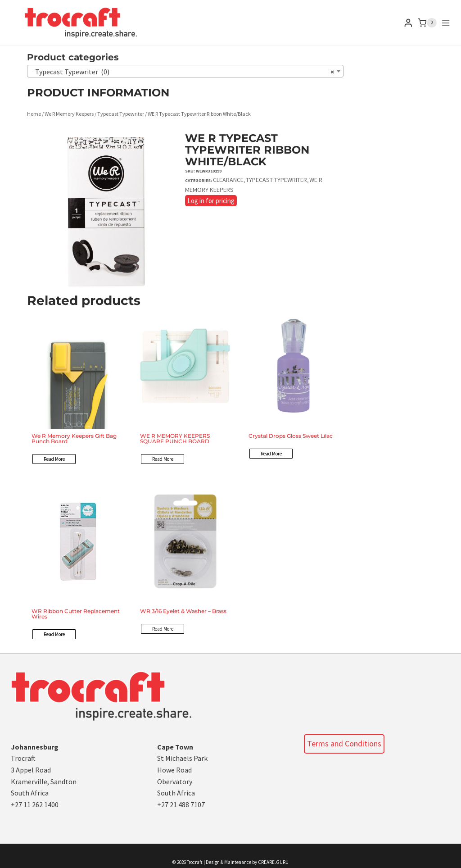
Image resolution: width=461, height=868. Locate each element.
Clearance (228, 180)
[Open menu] (446, 23)
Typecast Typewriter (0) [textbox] (183, 72)
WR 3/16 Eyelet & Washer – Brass (183, 611)
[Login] (408, 23)
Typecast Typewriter (121, 114)
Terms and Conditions (344, 743)
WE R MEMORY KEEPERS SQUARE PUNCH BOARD (175, 439)
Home (34, 114)
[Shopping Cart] (427, 23)
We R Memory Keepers (69, 114)
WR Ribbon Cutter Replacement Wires (76, 614)
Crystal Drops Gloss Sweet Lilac (291, 436)
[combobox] (185, 71)
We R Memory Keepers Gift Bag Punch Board (74, 439)
